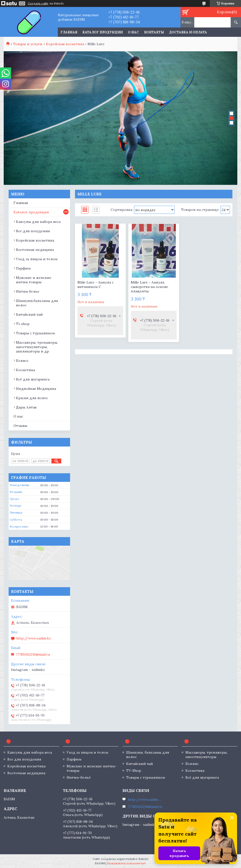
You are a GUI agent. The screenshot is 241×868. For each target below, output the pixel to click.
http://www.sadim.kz (34, 638)
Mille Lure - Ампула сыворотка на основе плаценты (150, 287)
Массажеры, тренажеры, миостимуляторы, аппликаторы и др (37, 347)
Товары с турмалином (35, 333)
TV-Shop (134, 771)
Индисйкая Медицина (36, 389)
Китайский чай (29, 314)
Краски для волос (32, 398)
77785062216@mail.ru (33, 654)
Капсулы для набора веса (38, 222)
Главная (69, 32)
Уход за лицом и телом (37, 259)
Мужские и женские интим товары (34, 280)
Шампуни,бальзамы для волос (37, 303)
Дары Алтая (26, 407)
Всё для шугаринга (33, 379)
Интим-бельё (79, 777)
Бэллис (192, 764)
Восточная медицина (35, 250)
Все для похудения (33, 231)
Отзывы (20, 426)
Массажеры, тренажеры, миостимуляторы (206, 755)
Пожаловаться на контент (127, 863)
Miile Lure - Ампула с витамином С (96, 285)
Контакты (154, 32)
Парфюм (23, 268)
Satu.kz (143, 859)
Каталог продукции (103, 32)
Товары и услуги (28, 44)
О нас (133, 32)
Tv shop (23, 324)
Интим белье (28, 291)
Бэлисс (22, 361)
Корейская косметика (65, 44)
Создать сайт (38, 3)
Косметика (25, 370)
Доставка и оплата (188, 32)
